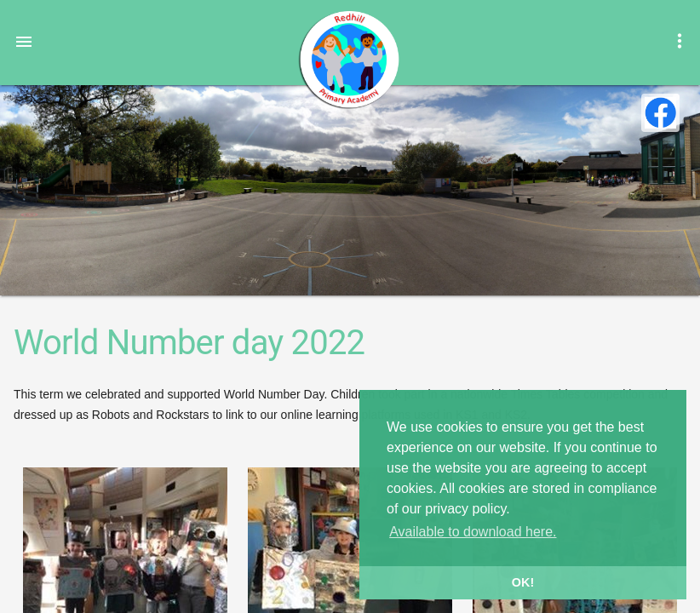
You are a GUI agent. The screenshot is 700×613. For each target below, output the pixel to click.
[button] (24, 41)
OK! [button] (523, 582)
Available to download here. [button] (473, 532)
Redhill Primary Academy (348, 60)
